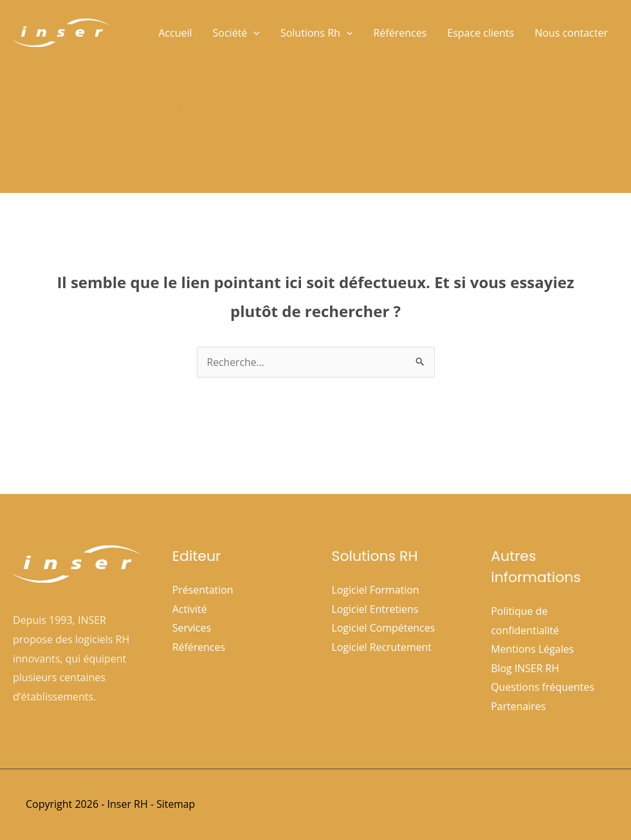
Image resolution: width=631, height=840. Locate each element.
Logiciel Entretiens (376, 609)
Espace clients (480, 33)
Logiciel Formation (376, 590)
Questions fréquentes (543, 688)
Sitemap (176, 804)
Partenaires (518, 707)
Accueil (175, 33)
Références (400, 33)
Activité (190, 609)
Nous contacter (571, 33)
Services (192, 628)
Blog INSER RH (525, 668)
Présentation (203, 590)
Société (236, 33)
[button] (253, 33)
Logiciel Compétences (384, 628)
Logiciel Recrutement (382, 647)
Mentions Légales (533, 649)
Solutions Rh (317, 33)
